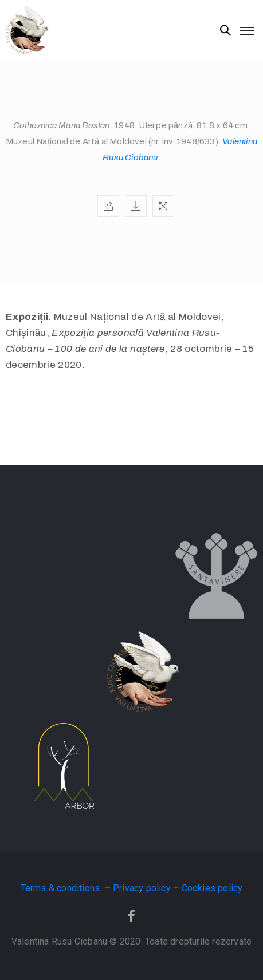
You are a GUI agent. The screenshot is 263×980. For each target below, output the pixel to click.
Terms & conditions (62, 888)
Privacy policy (142, 888)
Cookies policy (212, 888)
